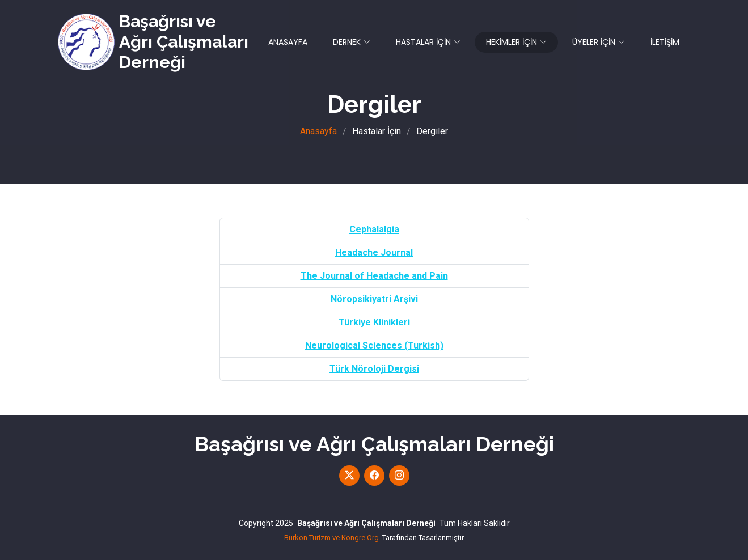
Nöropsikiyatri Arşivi (374, 299)
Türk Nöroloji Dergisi (374, 369)
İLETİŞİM (665, 42)
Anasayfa (318, 131)
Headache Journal (374, 253)
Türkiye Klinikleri (374, 322)
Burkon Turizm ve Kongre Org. (332, 538)
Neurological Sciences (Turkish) (374, 345)
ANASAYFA (288, 42)
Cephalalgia (374, 229)
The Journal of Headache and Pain (374, 276)
